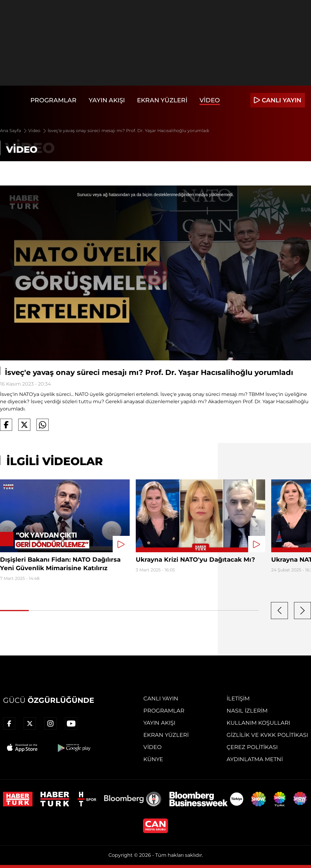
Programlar (53, 100)
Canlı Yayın (161, 699)
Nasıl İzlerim (247, 711)
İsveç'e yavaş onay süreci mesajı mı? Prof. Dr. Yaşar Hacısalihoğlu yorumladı (128, 131)
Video (210, 100)
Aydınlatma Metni (255, 759)
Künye (153, 759)
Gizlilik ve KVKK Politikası (267, 735)
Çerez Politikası (252, 747)
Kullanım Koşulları (258, 723)
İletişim (238, 699)
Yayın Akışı (107, 100)
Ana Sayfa (14, 131)
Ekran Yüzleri (162, 100)
